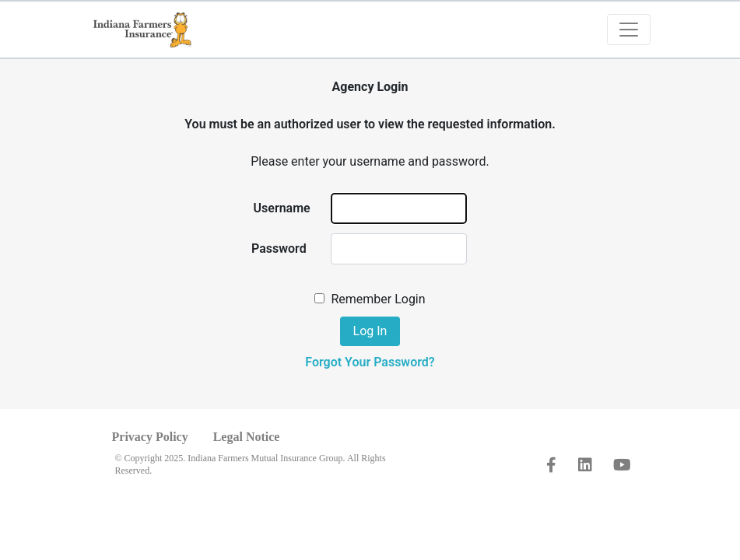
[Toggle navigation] (629, 30)
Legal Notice (247, 437)
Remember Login (378, 299)
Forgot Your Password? (370, 362)
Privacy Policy (150, 437)
